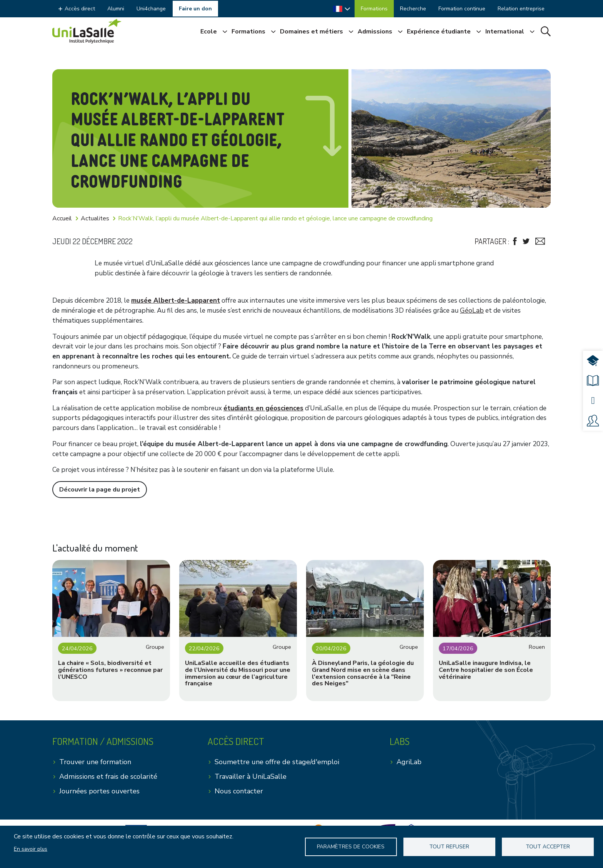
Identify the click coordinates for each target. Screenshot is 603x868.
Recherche (413, 9)
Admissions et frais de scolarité (108, 776)
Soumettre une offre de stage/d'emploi (277, 762)
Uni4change (151, 9)
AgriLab (409, 762)
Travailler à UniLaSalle (251, 776)
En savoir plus (31, 849)
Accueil (62, 218)
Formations (374, 9)
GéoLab (472, 311)
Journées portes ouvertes (99, 791)
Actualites (95, 218)
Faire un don (195, 9)
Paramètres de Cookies (351, 847)
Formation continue (462, 9)
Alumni (116, 9)
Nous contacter (239, 791)
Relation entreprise (521, 9)
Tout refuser (449, 847)
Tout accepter (548, 847)
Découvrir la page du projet (100, 490)
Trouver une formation (95, 762)
